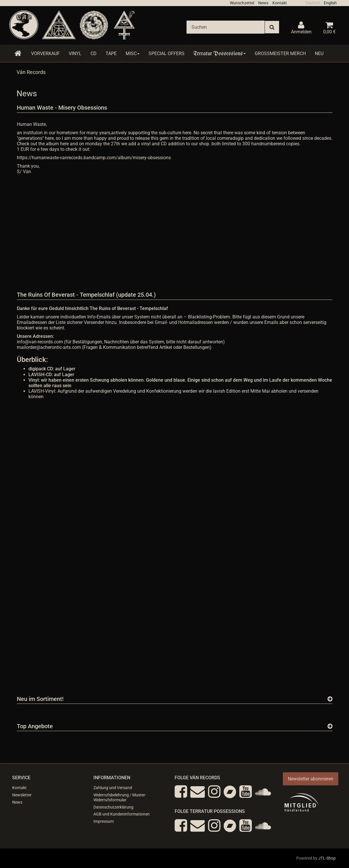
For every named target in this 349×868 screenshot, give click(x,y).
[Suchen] (226, 27)
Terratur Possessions (220, 54)
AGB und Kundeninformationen (122, 814)
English (330, 3)
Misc (133, 54)
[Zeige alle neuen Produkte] (330, 699)
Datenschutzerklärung (113, 807)
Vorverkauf (45, 54)
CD (94, 54)
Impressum (104, 821)
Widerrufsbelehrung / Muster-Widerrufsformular (120, 797)
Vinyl (75, 54)
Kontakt (280, 3)
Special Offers (167, 54)
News (263, 3)
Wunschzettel (242, 3)
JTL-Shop (327, 858)
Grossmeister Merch (280, 54)
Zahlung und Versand (113, 788)
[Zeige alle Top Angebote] (330, 726)
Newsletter (22, 795)
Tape (111, 54)
